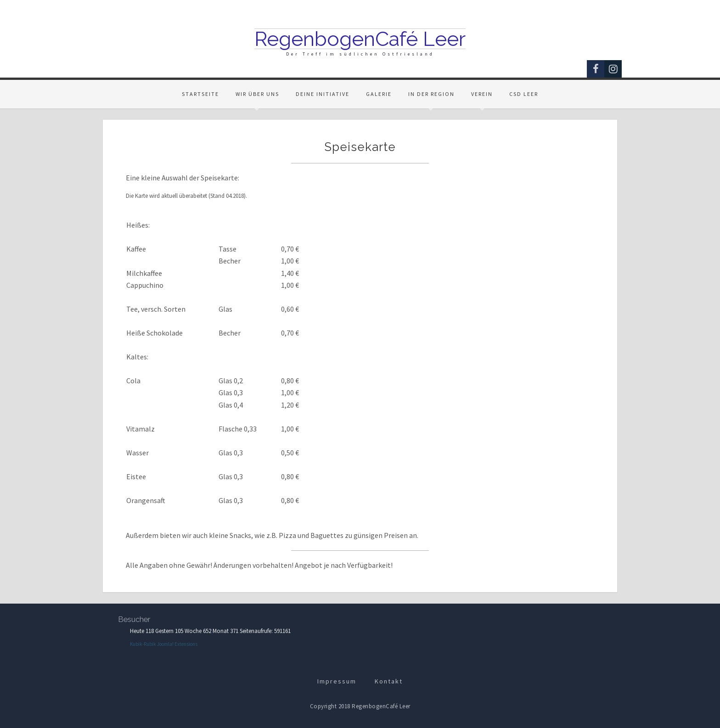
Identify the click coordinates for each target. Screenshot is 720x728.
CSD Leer (524, 94)
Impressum (337, 681)
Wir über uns (257, 94)
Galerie (379, 94)
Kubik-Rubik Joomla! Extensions (164, 644)
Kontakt (389, 681)
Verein (482, 94)
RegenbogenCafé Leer (360, 39)
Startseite (200, 94)
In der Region (431, 94)
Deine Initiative (323, 94)
